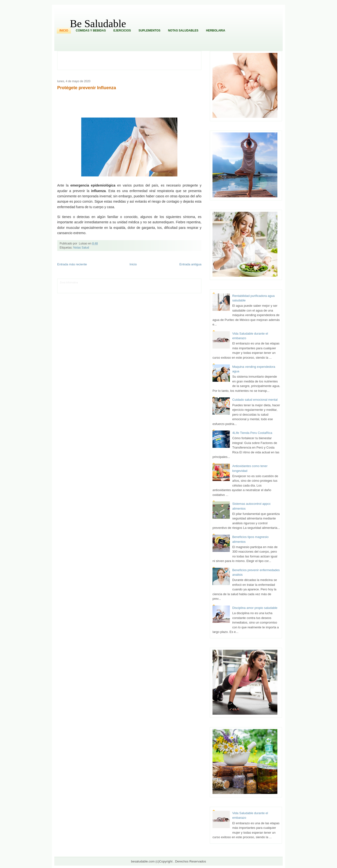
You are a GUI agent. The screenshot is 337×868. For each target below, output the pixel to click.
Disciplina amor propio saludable (255, 608)
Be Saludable (98, 24)
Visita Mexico (141, 290)
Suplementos (149, 31)
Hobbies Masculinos (179, 283)
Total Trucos (132, 286)
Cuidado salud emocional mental (255, 400)
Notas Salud (81, 248)
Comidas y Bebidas (91, 31)
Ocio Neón (84, 286)
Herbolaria (216, 31)
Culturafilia (174, 290)
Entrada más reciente (72, 264)
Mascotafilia (74, 290)
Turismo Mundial (110, 290)
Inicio (64, 31)
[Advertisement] (132, 60)
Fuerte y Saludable (115, 286)
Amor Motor (187, 290)
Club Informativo (126, 283)
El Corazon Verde (159, 290)
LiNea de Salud (87, 283)
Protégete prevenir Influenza (87, 88)
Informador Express (106, 283)
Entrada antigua (190, 264)
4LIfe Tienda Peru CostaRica (252, 433)
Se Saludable (127, 290)
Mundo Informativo (90, 290)
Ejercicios (122, 31)
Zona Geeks (161, 283)
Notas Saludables (183, 31)
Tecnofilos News (69, 286)
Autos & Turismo (179, 286)
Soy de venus (97, 286)
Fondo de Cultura (145, 283)
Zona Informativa (69, 283)
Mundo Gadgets (161, 286)
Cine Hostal (146, 286)
